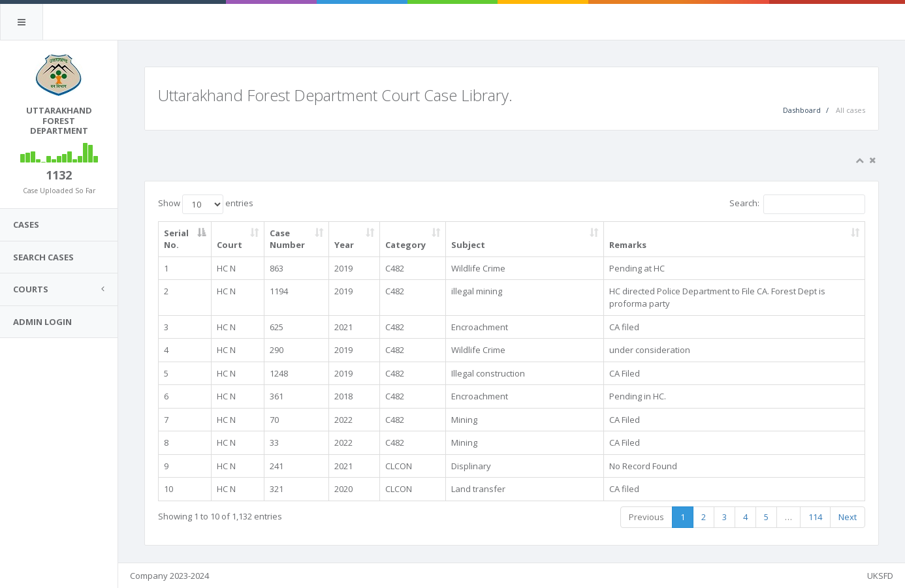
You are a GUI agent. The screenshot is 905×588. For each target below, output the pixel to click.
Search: (797, 204)
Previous (646, 517)
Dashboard (802, 110)
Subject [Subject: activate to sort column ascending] (468, 245)
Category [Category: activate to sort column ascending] (405, 245)
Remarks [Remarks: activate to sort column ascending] (628, 245)
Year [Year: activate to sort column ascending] (344, 245)
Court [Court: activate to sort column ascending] (230, 245)
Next (848, 517)
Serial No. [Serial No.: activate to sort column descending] (176, 239)
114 (815, 517)
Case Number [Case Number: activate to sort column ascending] (287, 239)
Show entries (206, 204)
